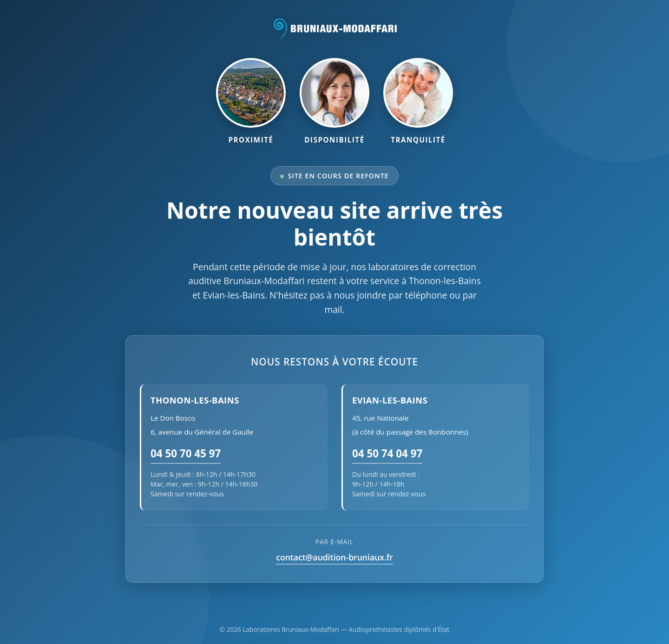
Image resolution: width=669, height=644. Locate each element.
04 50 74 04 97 (387, 453)
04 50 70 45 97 (186, 453)
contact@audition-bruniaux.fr (334, 557)
